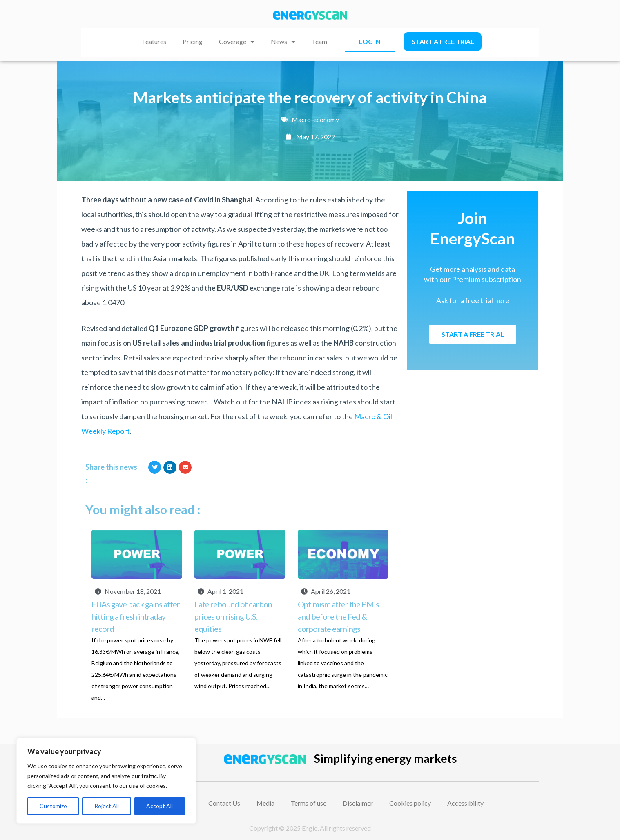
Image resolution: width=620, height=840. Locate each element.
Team (319, 41)
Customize (53, 806)
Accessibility (466, 803)
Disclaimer (358, 803)
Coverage (237, 42)
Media (266, 803)
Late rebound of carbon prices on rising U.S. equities (233, 616)
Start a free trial (443, 41)
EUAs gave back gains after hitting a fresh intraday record (136, 616)
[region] (106, 781)
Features (154, 41)
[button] (155, 467)
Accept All (159, 806)
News (283, 42)
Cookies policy (410, 803)
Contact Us (224, 803)
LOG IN (370, 41)
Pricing (193, 41)
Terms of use (309, 803)
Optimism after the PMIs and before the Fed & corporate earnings (338, 616)
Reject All (107, 806)
